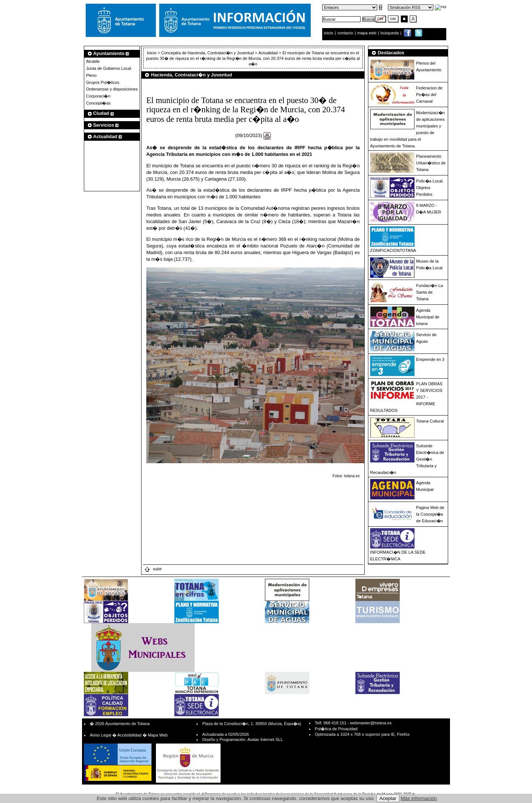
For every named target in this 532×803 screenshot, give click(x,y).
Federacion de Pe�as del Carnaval (429, 95)
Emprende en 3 (430, 359)
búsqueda (390, 33)
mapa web (367, 33)
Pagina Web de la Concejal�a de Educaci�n (430, 514)
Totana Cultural (430, 421)
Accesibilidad (129, 735)
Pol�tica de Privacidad (336, 729)
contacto (345, 33)
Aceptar (388, 798)
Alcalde (93, 61)
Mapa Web (158, 735)
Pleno (91, 75)
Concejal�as (98, 103)
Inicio (152, 53)
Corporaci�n (98, 96)
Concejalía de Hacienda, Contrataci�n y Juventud (207, 53)
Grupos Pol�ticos (103, 82)
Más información (419, 798)
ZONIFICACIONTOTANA (393, 250)
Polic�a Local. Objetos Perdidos (430, 188)
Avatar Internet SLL (265, 739)
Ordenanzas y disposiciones (112, 89)
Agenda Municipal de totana (428, 317)
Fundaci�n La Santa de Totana (429, 292)
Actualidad (268, 53)
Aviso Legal (100, 735)
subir (153, 569)
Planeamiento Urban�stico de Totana (431, 163)
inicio (329, 33)
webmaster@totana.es (371, 723)
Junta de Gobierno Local (109, 68)
